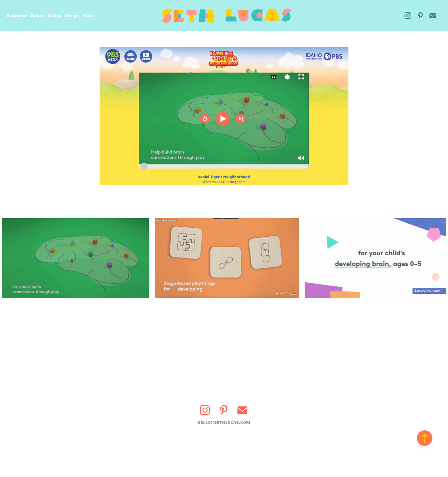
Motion (54, 16)
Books (38, 16)
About (88, 16)
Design (72, 16)
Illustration (17, 16)
